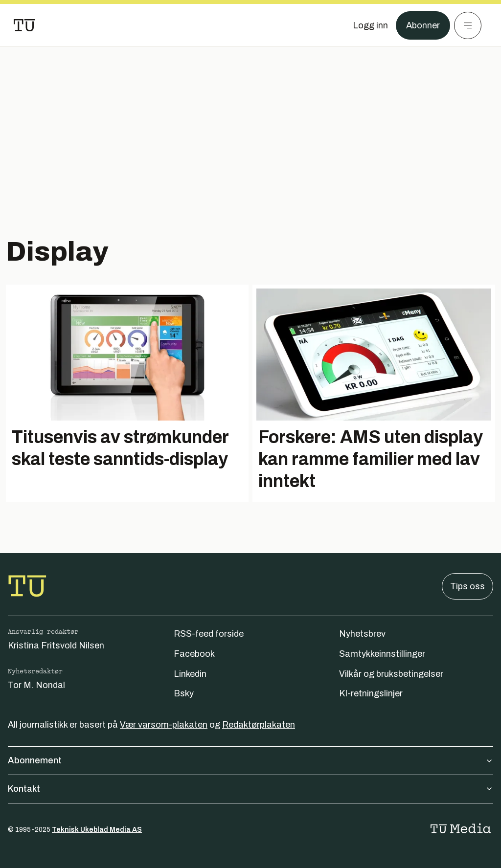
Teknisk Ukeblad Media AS (97, 830)
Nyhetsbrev (362, 634)
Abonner (423, 25)
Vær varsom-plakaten (164, 725)
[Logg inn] (370, 25)
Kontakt (250, 789)
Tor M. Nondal (36, 685)
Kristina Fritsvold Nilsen (56, 645)
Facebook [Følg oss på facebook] (194, 654)
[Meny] (468, 25)
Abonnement (250, 760)
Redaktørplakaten (259, 725)
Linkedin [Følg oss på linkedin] (190, 674)
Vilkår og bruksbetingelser (391, 674)
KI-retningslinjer (371, 693)
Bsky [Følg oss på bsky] (184, 693)
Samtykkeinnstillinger (382, 654)
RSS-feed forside (209, 634)
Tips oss (467, 586)
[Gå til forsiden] (24, 25)
